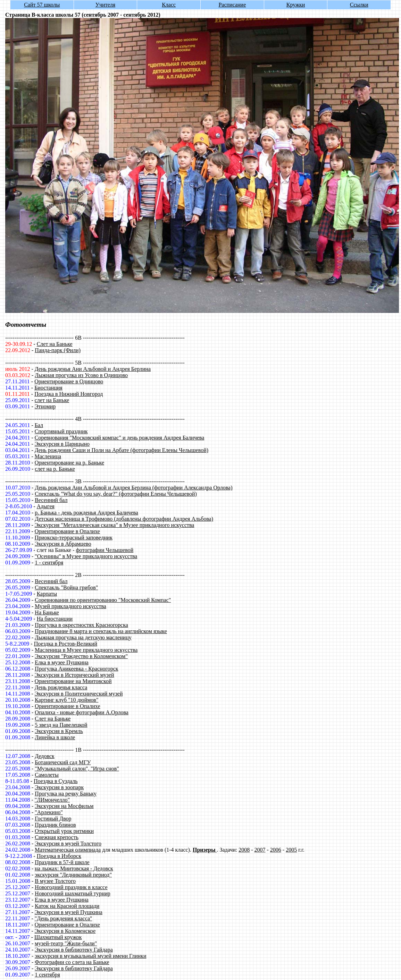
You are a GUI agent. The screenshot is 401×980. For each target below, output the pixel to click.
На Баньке (47, 612)
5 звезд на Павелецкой (61, 725)
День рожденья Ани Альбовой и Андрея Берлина (93, 369)
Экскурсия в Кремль (59, 731)
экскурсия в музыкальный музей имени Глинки (90, 956)
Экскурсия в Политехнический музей (79, 694)
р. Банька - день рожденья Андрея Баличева (86, 513)
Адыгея (46, 506)
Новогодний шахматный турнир (72, 893)
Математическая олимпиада (68, 850)
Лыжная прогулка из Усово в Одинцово (81, 375)
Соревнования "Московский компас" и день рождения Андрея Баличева (120, 438)
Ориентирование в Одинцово (69, 381)
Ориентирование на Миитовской (73, 681)
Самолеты (47, 775)
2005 (291, 850)
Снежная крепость (57, 837)
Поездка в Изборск (59, 856)
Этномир (45, 406)
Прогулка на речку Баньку (66, 794)
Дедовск (44, 756)
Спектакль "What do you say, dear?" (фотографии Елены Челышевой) (116, 494)
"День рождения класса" (64, 918)
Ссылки (359, 5)
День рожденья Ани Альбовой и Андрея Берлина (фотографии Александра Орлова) (133, 488)
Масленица (48, 456)
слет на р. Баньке (55, 469)
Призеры (205, 850)
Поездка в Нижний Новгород (69, 394)
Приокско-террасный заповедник (74, 538)
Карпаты (47, 594)
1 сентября (47, 975)
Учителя (105, 5)
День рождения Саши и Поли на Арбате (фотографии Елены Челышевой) (122, 450)
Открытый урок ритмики (64, 831)
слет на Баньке (52, 400)
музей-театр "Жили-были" (66, 943)
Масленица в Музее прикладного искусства (86, 650)
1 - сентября (49, 563)
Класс (169, 5)
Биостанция (48, 388)
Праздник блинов (55, 825)
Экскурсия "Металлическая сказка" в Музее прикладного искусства (115, 525)
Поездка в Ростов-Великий (66, 644)
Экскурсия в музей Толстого (68, 843)
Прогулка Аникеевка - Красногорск (76, 669)
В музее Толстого (55, 881)
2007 (260, 850)
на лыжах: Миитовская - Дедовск (74, 868)
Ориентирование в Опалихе (67, 531)
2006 (276, 850)
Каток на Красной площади (67, 906)
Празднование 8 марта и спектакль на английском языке (101, 631)
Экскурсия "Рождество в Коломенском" (81, 656)
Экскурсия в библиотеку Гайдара (74, 950)
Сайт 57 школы (42, 5)
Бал (39, 425)
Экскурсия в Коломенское (65, 931)
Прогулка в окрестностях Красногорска (81, 625)
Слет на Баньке (55, 344)
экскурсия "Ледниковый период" (73, 875)
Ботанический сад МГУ (63, 762)
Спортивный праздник (61, 431)
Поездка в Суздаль (56, 781)
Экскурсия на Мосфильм (64, 806)
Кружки (296, 5)
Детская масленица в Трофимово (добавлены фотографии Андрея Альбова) (124, 519)
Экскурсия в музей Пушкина (69, 912)
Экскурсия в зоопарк (59, 787)
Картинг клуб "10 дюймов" (66, 700)
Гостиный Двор (53, 819)
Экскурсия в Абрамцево (63, 544)
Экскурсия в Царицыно (62, 444)
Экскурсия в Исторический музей (74, 675)
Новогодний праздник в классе (71, 887)
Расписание (232, 5)
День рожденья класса (61, 687)
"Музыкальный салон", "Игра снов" (77, 769)
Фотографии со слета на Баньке (72, 962)
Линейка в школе (55, 737)
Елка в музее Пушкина (61, 662)
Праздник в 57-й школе (62, 862)
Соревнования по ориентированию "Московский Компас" (103, 600)
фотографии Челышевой (105, 550)
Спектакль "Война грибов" (66, 587)
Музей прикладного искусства (70, 606)
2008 (244, 850)
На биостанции (55, 619)
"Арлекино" (49, 812)
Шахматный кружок (58, 937)
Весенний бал (51, 500)
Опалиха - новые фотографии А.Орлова (82, 712)
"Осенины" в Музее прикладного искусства (86, 556)
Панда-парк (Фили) (58, 350)
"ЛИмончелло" (52, 800)
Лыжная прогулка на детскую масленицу (83, 637)
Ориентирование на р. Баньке (69, 463)
